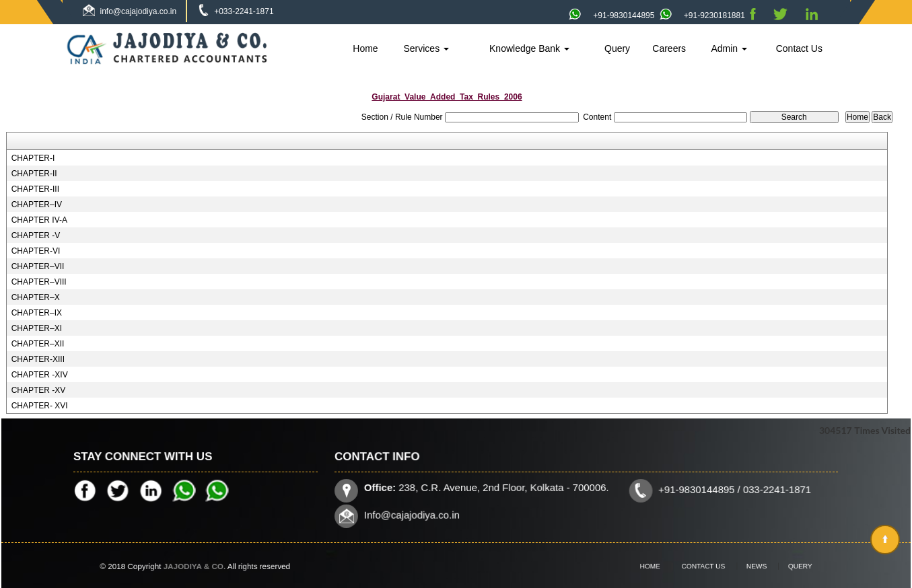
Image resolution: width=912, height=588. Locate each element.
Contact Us (799, 48)
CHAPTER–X (36, 297)
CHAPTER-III (35, 189)
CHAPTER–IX (37, 313)
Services (426, 48)
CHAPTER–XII (38, 344)
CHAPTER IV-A (39, 220)
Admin (729, 48)
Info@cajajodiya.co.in (416, 514)
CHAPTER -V (36, 235)
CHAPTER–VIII (39, 282)
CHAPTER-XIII (38, 359)
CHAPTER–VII (38, 266)
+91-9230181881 (702, 15)
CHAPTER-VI (36, 251)
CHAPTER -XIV (40, 375)
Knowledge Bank (529, 48)
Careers (669, 48)
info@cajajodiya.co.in (139, 11)
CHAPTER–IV (37, 205)
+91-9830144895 (611, 15)
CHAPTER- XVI (40, 406)
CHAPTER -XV (39, 390)
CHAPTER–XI (37, 328)
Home (365, 48)
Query (617, 48)
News (748, 566)
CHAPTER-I (33, 158)
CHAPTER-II (34, 174)
